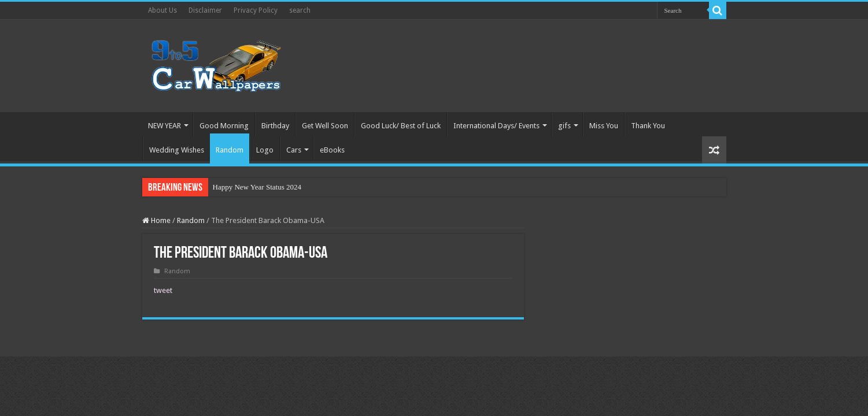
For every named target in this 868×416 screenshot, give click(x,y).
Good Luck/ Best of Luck (401, 126)
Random (230, 150)
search (300, 10)
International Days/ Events (496, 126)
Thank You (648, 126)
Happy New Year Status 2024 (257, 187)
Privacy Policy (256, 10)
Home (156, 220)
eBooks (332, 150)
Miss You (604, 126)
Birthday (275, 126)
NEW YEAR (165, 126)
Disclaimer (205, 10)
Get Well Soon (325, 126)
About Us (162, 10)
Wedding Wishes (177, 150)
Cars (294, 150)
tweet (163, 290)
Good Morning (224, 126)
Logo (265, 150)
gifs (564, 126)
